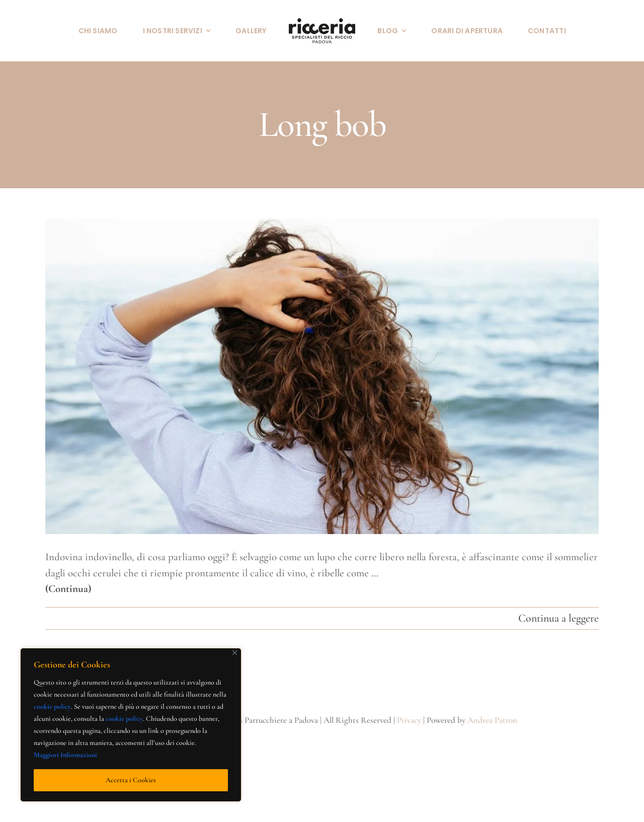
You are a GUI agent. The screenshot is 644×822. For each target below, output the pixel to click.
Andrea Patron (492, 720)
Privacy (409, 720)
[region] (131, 725)
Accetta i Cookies (131, 780)
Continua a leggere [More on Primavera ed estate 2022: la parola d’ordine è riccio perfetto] (558, 618)
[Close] (235, 653)
